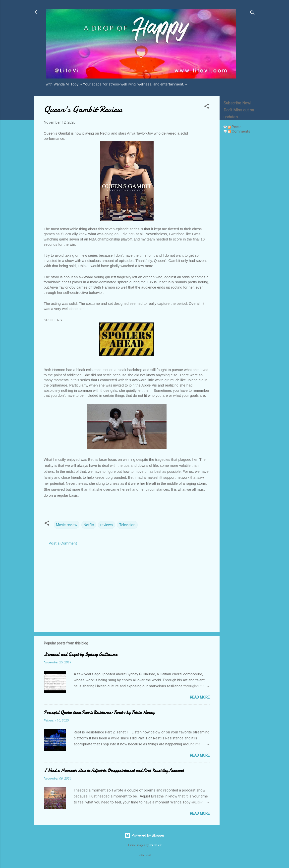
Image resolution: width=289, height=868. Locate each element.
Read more (200, 697)
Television (127, 525)
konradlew (155, 845)
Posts (235, 127)
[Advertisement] (239, 212)
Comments (239, 131)
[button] (207, 107)
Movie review (67, 525)
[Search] (252, 14)
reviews (107, 525)
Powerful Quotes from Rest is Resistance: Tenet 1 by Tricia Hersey (99, 713)
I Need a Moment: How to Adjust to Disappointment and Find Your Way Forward (114, 771)
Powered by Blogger (144, 835)
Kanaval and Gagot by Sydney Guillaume (81, 655)
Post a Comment (63, 543)
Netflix (89, 525)
